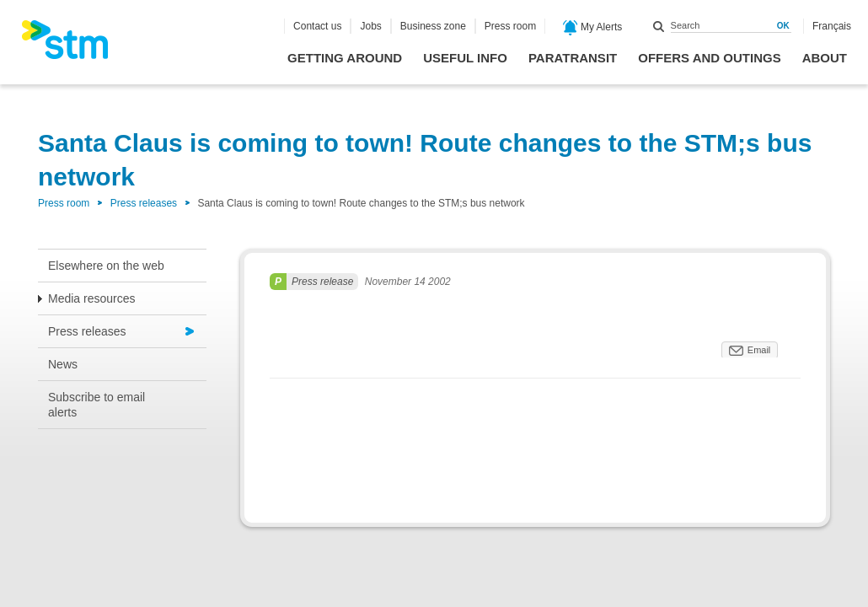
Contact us (317, 26)
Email (759, 350)
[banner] (73, 45)
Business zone (433, 26)
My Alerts (593, 28)
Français (832, 26)
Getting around (345, 58)
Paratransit (573, 58)
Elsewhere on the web (106, 266)
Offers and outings (709, 58)
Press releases (144, 203)
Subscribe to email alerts (96, 405)
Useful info (465, 58)
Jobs (370, 26)
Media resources (92, 298)
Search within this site (659, 26)
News (63, 364)
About (825, 58)
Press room (510, 26)
